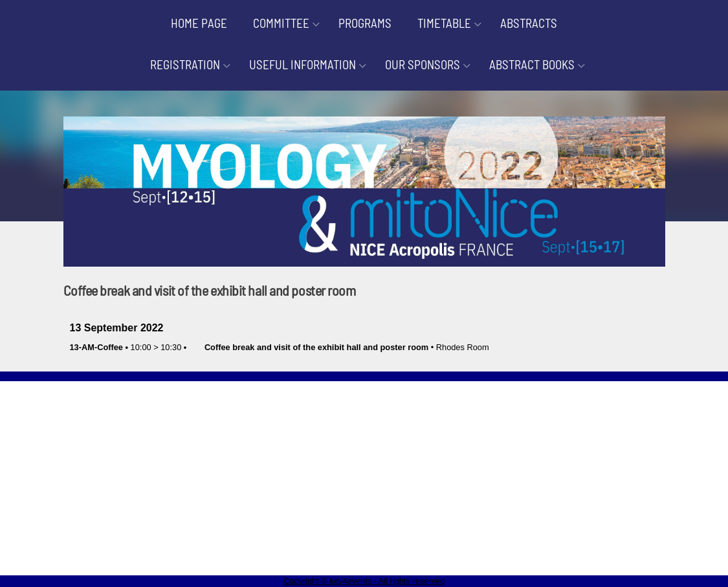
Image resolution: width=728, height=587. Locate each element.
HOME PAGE (199, 23)
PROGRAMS (365, 23)
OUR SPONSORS (423, 64)
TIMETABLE (444, 23)
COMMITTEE (281, 23)
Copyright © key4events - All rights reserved (364, 581)
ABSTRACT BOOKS (532, 64)
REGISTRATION (185, 64)
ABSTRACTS (529, 23)
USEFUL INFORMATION (303, 64)
